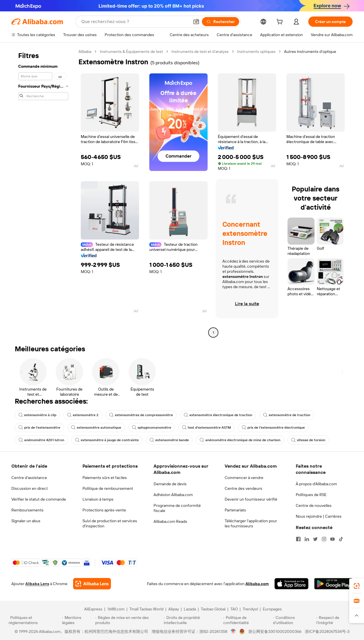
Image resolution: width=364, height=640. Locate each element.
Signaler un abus (26, 521)
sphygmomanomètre (152, 428)
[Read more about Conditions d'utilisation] (294, 620)
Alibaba (85, 51)
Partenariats (235, 510)
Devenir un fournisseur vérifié (251, 499)
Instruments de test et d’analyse (200, 51)
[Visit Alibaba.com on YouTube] (332, 539)
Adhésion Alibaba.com (173, 495)
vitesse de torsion (308, 440)
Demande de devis (170, 484)
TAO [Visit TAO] (234, 609)
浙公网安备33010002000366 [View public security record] (275, 631)
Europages (272, 609)
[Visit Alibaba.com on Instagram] (324, 539)
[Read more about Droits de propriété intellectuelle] (193, 620)
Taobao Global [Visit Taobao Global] (213, 609)
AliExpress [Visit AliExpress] (93, 609)
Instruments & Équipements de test (131, 51)
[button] (196, 22)
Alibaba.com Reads (170, 521)
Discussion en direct (30, 488)
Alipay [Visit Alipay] (174, 609)
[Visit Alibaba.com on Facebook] (298, 539)
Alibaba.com (257, 584)
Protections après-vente (104, 510)
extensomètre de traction (287, 415)
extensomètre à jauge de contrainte (107, 440)
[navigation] (43, 193)
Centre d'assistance (29, 478)
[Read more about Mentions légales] (78, 620)
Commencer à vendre (244, 478)
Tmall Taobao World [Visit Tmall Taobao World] (146, 609)
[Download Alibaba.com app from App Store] (291, 584)
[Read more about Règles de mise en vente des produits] (129, 620)
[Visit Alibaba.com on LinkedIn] (307, 539)
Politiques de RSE (311, 495)
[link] (357, 586)
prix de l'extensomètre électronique (273, 428)
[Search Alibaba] (135, 22)
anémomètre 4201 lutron (41, 440)
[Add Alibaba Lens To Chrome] (92, 584)
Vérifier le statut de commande (39, 499)
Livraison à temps (98, 499)
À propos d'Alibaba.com (316, 484)
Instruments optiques (256, 51)
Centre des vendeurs (243, 488)
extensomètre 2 (83, 415)
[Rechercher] (221, 22)
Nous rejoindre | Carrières (319, 516)
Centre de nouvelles (314, 505)
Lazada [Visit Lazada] (190, 609)
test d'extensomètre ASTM (206, 428)
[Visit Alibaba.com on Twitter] (315, 539)
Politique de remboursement (108, 488)
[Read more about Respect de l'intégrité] (336, 620)
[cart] (281, 22)
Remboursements (27, 510)
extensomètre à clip (37, 415)
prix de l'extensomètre (39, 428)
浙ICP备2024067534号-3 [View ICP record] (327, 631)
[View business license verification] (233, 631)
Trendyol (250, 609)
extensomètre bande (169, 440)
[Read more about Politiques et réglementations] (34, 620)
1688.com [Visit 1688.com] (116, 609)
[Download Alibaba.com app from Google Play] (333, 584)
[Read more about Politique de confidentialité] (247, 620)
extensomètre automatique (96, 428)
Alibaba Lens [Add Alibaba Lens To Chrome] (37, 584)
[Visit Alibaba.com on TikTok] (341, 539)
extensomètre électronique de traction (218, 415)
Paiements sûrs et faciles (105, 478)
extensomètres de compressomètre (141, 415)
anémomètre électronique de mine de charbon (240, 440)
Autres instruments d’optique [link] (310, 51)
